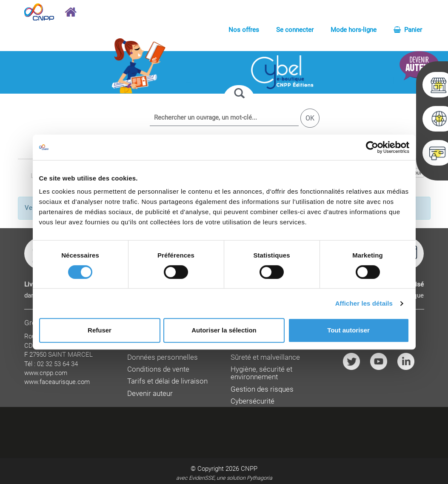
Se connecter (295, 30)
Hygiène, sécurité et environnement (261, 373)
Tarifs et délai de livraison (167, 381)
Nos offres (244, 30)
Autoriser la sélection (224, 330)
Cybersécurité (253, 401)
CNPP (249, 469)
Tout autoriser (348, 330)
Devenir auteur (150, 394)
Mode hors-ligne (354, 30)
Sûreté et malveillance (265, 357)
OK (310, 118)
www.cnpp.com (46, 373)
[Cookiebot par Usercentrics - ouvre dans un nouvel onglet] (372, 147)
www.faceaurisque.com (57, 382)
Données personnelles (163, 357)
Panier (408, 30)
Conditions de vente (158, 369)
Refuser (100, 330)
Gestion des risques (262, 389)
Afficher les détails (364, 303)
